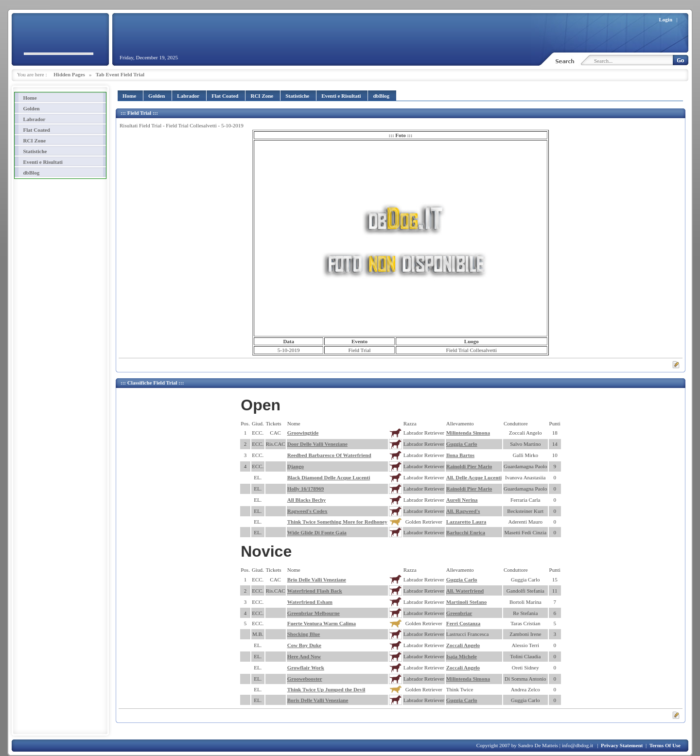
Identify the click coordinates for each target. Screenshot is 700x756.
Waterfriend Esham (310, 602)
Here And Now (304, 656)
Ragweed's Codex (307, 511)
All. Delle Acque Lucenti (474, 477)
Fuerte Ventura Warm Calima (322, 623)
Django (296, 466)
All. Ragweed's (463, 511)
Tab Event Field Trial (120, 74)
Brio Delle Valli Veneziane (317, 580)
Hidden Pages (69, 74)
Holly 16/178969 (306, 489)
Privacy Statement (622, 745)
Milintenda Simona (468, 433)
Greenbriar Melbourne (314, 613)
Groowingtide (303, 433)
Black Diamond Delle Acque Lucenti (329, 477)
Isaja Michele (462, 656)
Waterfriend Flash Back (315, 591)
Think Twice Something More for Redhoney (337, 522)
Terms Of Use (665, 745)
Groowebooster (305, 679)
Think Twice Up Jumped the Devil (326, 689)
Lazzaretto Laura (466, 522)
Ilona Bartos (460, 455)
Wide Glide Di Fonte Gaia (317, 532)
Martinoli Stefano (466, 602)
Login (666, 19)
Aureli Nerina (462, 500)
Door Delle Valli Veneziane (317, 444)
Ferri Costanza (464, 623)
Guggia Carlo (462, 444)
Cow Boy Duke (304, 645)
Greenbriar (459, 613)
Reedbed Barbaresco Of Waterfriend (329, 455)
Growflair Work (306, 668)
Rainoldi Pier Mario (469, 466)
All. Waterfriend (465, 591)
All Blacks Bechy (306, 500)
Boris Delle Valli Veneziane (318, 700)
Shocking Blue (304, 634)
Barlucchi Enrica (466, 532)
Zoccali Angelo (463, 645)
